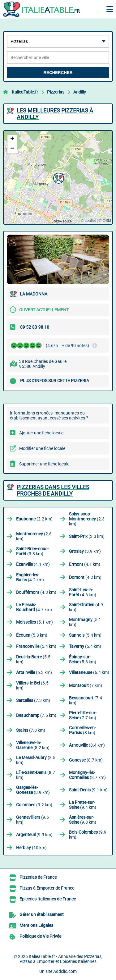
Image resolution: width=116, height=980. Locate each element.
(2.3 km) (87, 519)
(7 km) (86, 685)
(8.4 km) (87, 745)
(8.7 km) (86, 760)
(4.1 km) (33, 564)
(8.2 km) (33, 745)
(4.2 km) (30, 577)
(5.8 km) (83, 659)
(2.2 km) (34, 519)
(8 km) (82, 730)
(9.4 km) (83, 805)
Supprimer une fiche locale (44, 464)
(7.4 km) (86, 700)
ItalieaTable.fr (25, 92)
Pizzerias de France (38, 877)
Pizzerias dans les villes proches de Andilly (53, 490)
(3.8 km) (32, 551)
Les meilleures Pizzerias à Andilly (55, 114)
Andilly (80, 92)
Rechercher (58, 73)
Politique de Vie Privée (40, 936)
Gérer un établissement (42, 914)
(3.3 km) (87, 536)
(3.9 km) (85, 551)
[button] (58, 177)
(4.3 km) (36, 592)
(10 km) (31, 848)
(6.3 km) (34, 672)
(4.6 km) (83, 592)
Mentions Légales (36, 925)
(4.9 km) (86, 607)
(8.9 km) (33, 790)
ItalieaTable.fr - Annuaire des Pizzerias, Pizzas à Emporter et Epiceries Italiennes (61, 959)
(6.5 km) (32, 685)
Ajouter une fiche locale (41, 433)
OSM (107, 221)
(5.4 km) (85, 635)
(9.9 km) (34, 835)
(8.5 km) (36, 760)
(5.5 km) (33, 659)
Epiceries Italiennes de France (48, 899)
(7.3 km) (33, 700)
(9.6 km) (32, 820)
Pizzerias (56, 92)
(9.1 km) (88, 790)
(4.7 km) (34, 607)
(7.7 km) (83, 715)
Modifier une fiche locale (42, 448)
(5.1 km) (34, 622)
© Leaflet (88, 221)
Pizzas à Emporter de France (47, 888)
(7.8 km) (31, 730)
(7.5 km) (36, 715)
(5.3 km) (32, 635)
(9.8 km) (83, 820)
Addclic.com (65, 971)
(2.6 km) (34, 536)
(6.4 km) (89, 672)
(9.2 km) (34, 805)
